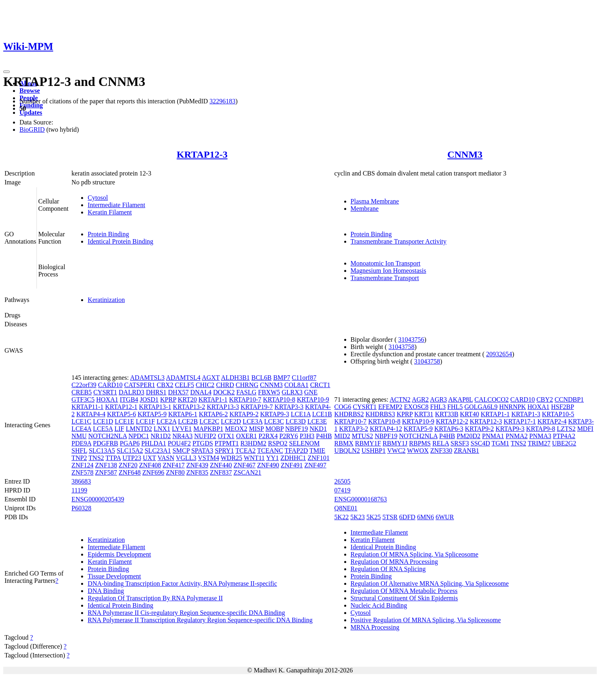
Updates (31, 112)
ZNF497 (315, 465)
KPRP (168, 399)
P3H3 (307, 436)
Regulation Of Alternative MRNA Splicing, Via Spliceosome (430, 583)
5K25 (374, 517)
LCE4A (81, 429)
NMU (79, 436)
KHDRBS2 (349, 414)
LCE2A (166, 421)
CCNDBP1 (569, 399)
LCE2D (231, 421)
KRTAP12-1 (121, 407)
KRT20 (187, 399)
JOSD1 (149, 399)
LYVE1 (182, 429)
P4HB (324, 436)
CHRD (225, 385)
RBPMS (420, 443)
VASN (166, 458)
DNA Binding (106, 591)
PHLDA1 (153, 443)
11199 (79, 490)
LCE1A (301, 414)
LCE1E (124, 421)
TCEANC (270, 451)
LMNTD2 (139, 429)
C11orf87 (304, 378)
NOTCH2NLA (108, 436)
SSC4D (480, 443)
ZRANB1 (467, 451)
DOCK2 (224, 392)
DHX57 (179, 392)
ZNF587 (106, 472)
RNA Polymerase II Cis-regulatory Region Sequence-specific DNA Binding (186, 613)
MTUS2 (362, 436)
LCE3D (296, 421)
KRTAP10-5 (558, 414)
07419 (343, 490)
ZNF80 (175, 472)
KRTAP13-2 (189, 407)
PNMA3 (540, 436)
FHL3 (438, 407)
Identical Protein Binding (120, 241)
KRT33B (447, 414)
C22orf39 (84, 385)
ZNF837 (221, 472)
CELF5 (185, 385)
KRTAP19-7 (257, 407)
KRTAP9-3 (275, 414)
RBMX (344, 443)
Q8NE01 (346, 508)
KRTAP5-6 (122, 414)
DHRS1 (156, 392)
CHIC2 (205, 385)
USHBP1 (374, 451)
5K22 (342, 517)
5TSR (390, 517)
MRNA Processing (375, 627)
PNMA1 (493, 436)
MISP (256, 429)
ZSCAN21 (247, 472)
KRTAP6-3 (449, 429)
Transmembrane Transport (385, 278)
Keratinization (106, 300)
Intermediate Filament (116, 205)
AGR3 (439, 399)
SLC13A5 (102, 451)
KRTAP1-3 (526, 414)
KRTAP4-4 (91, 414)
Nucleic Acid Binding (379, 605)
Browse (30, 91)
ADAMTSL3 (147, 378)
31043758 (401, 347)
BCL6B (261, 378)
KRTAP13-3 (223, 407)
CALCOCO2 (491, 399)
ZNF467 (244, 465)
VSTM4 (208, 458)
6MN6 (426, 517)
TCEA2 (246, 451)
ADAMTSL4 (183, 378)
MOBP (275, 429)
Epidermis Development (119, 554)
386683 (81, 481)
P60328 (81, 508)
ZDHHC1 (293, 458)
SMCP (181, 451)
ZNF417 (174, 465)
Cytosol (98, 198)
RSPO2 (278, 443)
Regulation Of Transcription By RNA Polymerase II (155, 598)
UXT (149, 458)
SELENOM (304, 443)
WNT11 (254, 458)
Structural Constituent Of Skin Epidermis (404, 598)
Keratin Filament (110, 212)
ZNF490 (268, 465)
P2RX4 (268, 436)
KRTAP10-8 (279, 399)
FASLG (246, 392)
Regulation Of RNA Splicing (388, 569)
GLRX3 (292, 392)
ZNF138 (106, 465)
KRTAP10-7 (245, 399)
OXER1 (246, 436)
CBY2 (545, 399)
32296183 (223, 101)
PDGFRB (105, 443)
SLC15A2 (130, 451)
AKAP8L (460, 399)
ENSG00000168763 (361, 499)
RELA (440, 443)
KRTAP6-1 (183, 414)
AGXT (211, 378)
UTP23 (132, 458)
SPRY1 (224, 451)
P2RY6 (289, 436)
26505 (343, 481)
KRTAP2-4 (552, 421)
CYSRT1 (105, 392)
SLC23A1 (158, 451)
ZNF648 (130, 472)
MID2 (342, 436)
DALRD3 (132, 392)
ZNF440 (221, 465)
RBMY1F (368, 443)
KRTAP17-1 (520, 421)
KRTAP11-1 (87, 407)
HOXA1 (107, 399)
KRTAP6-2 (214, 414)
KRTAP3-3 (289, 407)
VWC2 (396, 451)
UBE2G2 (564, 443)
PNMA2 (516, 436)
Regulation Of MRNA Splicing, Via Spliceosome (415, 554)
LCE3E (317, 421)
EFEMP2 (390, 407)
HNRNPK (512, 407)
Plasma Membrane (375, 201)
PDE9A (81, 443)
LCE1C (81, 421)
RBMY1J (395, 443)
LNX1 (162, 429)
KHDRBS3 (380, 414)
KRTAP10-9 (313, 399)
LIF (119, 429)
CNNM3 (465, 154)
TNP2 (79, 458)
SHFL (79, 451)
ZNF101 (319, 458)
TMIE (317, 451)
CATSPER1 (139, 385)
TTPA (113, 458)
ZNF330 (441, 451)
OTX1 (226, 436)
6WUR (445, 517)
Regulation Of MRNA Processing (394, 562)
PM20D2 (468, 436)
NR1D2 (161, 436)
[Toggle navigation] (6, 72)
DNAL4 (201, 392)
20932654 (499, 354)
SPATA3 (202, 451)
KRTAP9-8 (541, 429)
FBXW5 (269, 392)
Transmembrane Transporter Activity (399, 241)
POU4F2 (179, 443)
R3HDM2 (253, 443)
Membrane (365, 209)
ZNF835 (197, 472)
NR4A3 (182, 436)
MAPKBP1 (208, 429)
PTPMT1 (227, 443)
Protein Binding (108, 234)
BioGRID (32, 130)
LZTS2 (566, 429)
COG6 (343, 407)
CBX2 (165, 385)
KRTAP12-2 (452, 421)
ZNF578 (82, 472)
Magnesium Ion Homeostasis (389, 271)
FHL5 (455, 407)
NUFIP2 (205, 436)
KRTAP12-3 (202, 154)
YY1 (273, 458)
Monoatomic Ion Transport (386, 263)
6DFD (407, 517)
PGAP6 (130, 443)
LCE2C (209, 421)
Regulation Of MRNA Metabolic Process (404, 591)
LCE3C (274, 421)
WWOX (418, 451)
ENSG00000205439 (98, 499)
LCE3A (253, 421)
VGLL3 (186, 458)
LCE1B (322, 414)
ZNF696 (153, 472)
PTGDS (203, 443)
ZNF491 (291, 465)
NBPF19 (296, 429)
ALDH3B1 (235, 378)
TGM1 (500, 443)
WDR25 (231, 458)
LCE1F (145, 421)
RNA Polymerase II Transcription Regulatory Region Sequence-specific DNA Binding (200, 620)
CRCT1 (320, 385)
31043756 (411, 339)
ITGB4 (129, 399)
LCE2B (188, 421)
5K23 (358, 517)
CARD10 (110, 385)
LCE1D (103, 421)
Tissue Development (114, 576)
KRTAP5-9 (152, 414)
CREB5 (81, 392)
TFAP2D (296, 451)
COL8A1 (296, 385)
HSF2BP (562, 407)
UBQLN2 (347, 451)
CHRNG (247, 385)
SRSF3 (460, 443)
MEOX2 (236, 429)
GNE (311, 392)
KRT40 (470, 414)
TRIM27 (539, 443)
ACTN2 (400, 399)
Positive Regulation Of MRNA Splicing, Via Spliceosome (426, 620)
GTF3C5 (83, 399)
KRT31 (424, 414)
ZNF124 (82, 465)
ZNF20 (128, 465)
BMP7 (282, 378)
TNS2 (96, 458)
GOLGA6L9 (481, 407)
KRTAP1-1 (213, 399)
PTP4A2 (564, 436)
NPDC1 (139, 436)
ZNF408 (150, 465)
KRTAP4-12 (386, 429)
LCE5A (103, 429)
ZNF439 (197, 465)
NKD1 (318, 429)
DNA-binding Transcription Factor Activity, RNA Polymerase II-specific (182, 583)
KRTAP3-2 (354, 429)
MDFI (585, 429)
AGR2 (420, 399)
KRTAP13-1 (155, 407)
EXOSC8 (416, 407)
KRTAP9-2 (244, 414)
